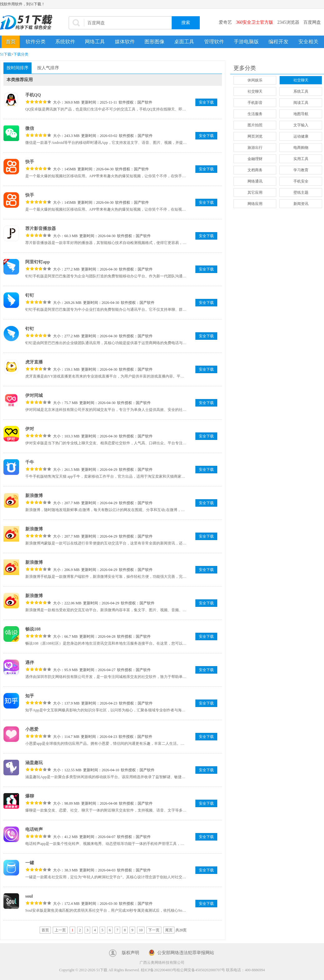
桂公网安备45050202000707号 (201, 970)
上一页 (60, 930)
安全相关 (308, 42)
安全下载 (206, 102)
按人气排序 (48, 68)
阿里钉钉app (38, 262)
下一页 (154, 930)
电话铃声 (34, 829)
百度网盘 (312, 22)
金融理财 (255, 159)
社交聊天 (301, 80)
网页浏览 (255, 136)
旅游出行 (255, 148)
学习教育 (301, 170)
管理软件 (214, 42)
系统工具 (301, 91)
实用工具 (301, 159)
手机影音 (255, 103)
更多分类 (245, 68)
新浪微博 (34, 496)
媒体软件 (125, 42)
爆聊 (30, 796)
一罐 (30, 863)
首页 (11, 42)
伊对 (30, 429)
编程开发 (278, 42)
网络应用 (255, 204)
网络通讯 (255, 181)
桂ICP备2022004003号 (159, 970)
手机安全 (301, 181)
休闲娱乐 (255, 80)
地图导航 (301, 114)
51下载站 (28, 22)
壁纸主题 (301, 193)
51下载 (6, 54)
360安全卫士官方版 (255, 22)
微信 (30, 128)
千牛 (30, 462)
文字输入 (301, 125)
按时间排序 (17, 68)
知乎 (30, 696)
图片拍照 (255, 125)
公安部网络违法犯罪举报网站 (186, 953)
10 (141, 930)
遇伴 (30, 663)
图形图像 (155, 42)
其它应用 (255, 193)
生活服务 (255, 114)
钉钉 (30, 295)
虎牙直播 (34, 362)
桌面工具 (184, 42)
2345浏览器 (288, 22)
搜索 (186, 23)
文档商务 (255, 170)
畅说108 (33, 629)
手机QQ (33, 95)
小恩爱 (32, 729)
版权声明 (130, 953)
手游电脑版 (246, 42)
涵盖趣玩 (34, 763)
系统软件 (65, 42)
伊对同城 (34, 395)
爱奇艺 (225, 22)
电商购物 (301, 148)
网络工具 (95, 42)
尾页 (169, 930)
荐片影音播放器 (41, 229)
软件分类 (36, 42)
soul (29, 896)
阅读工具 (301, 103)
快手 (30, 162)
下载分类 (21, 54)
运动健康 (301, 136)
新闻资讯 (301, 204)
